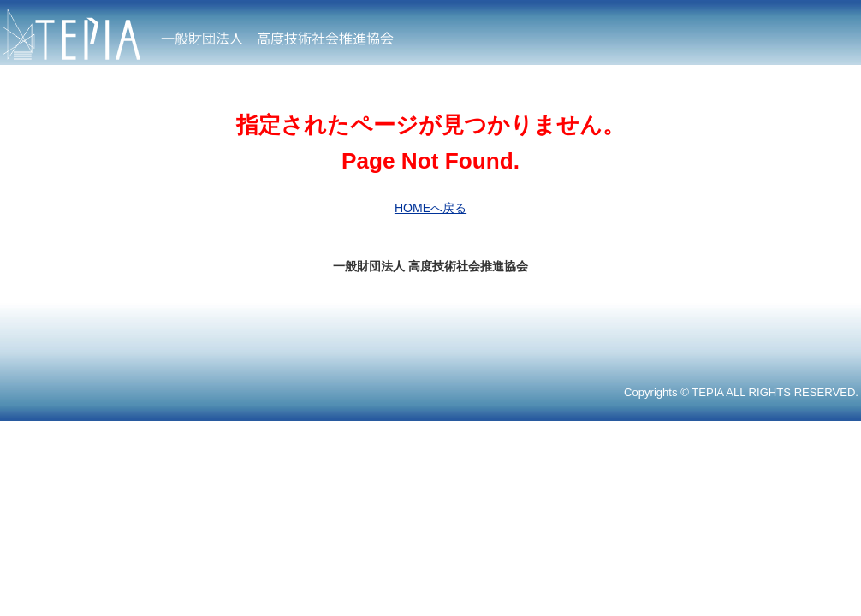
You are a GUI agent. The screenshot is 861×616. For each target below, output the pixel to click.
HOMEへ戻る (430, 208)
